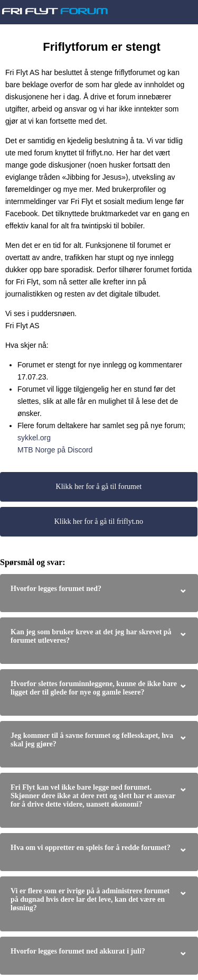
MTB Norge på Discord (55, 450)
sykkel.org (34, 438)
